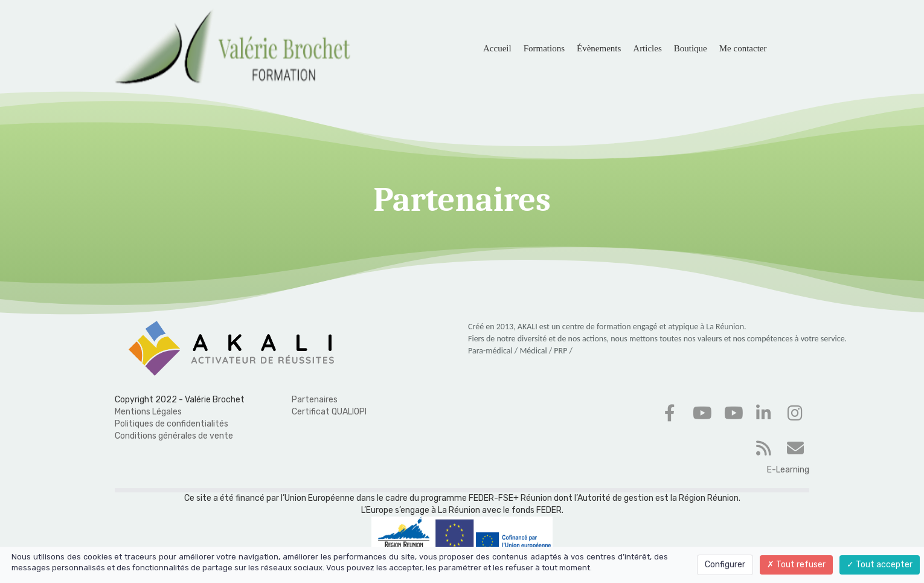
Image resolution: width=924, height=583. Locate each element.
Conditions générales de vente (174, 436)
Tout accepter (880, 565)
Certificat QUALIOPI (329, 412)
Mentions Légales (148, 412)
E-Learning (788, 470)
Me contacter (743, 48)
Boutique (691, 48)
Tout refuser (796, 565)
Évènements (599, 48)
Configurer (725, 565)
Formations (544, 48)
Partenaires (315, 400)
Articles (647, 48)
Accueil (497, 48)
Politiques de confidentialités (172, 424)
